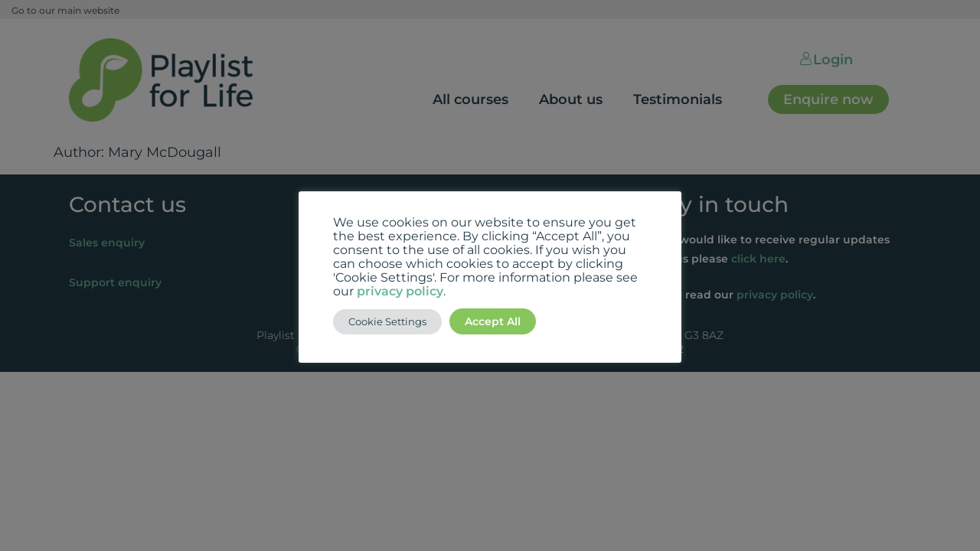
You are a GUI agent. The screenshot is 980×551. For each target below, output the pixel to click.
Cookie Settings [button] (387, 321)
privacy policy (400, 291)
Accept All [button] (493, 321)
